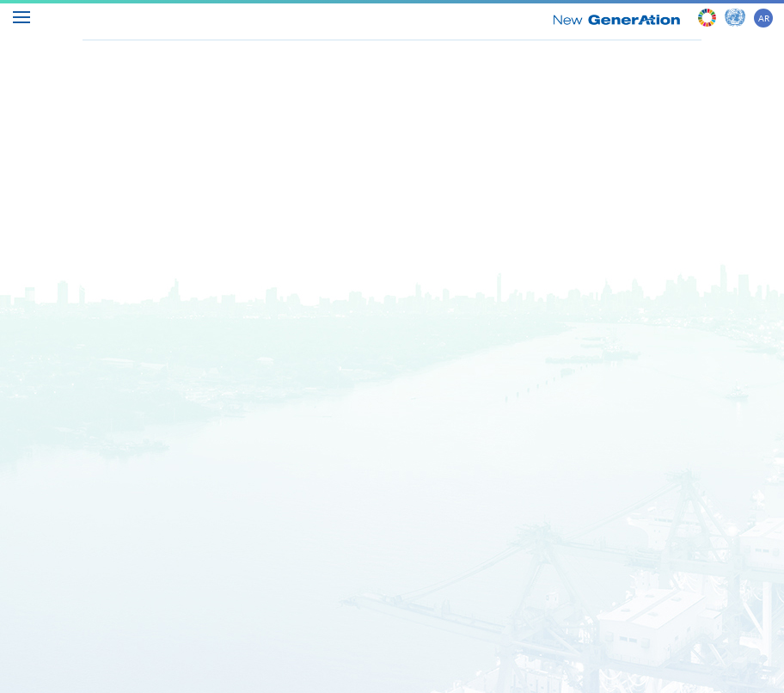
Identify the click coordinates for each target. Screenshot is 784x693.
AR (764, 18)
